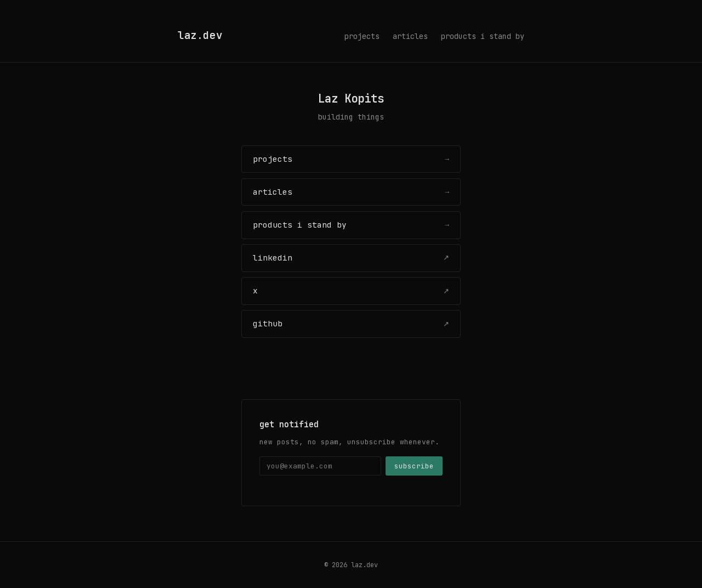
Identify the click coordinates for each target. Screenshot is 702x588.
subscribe (414, 466)
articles (410, 36)
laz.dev (200, 35)
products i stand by (483, 36)
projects (362, 36)
